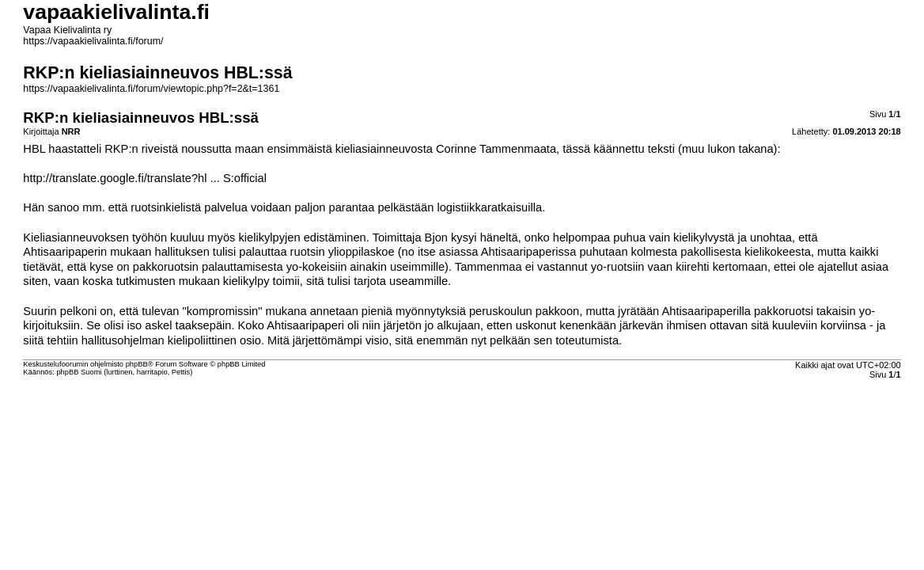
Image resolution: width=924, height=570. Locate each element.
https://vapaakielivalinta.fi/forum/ (93, 41)
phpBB (137, 364)
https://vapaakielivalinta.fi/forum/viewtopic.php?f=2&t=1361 (151, 89)
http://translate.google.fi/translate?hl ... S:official (145, 178)
